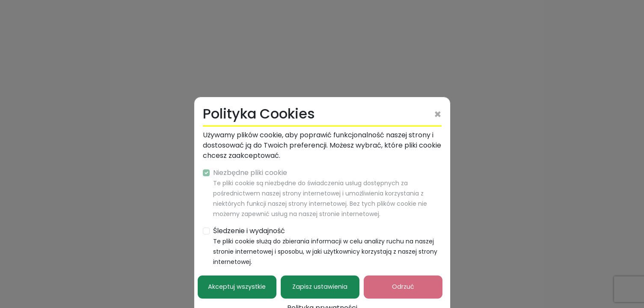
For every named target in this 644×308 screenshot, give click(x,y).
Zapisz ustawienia (320, 287)
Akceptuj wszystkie (237, 287)
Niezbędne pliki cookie (320, 193)
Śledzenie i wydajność (325, 246)
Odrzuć (403, 287)
